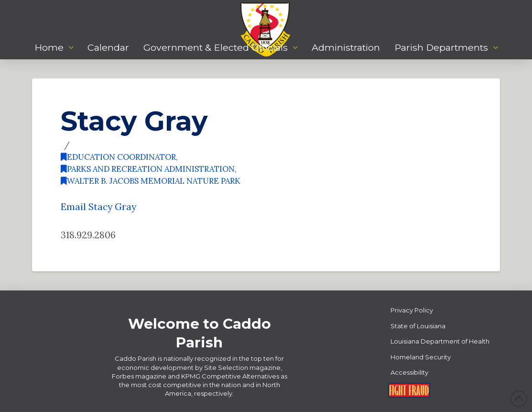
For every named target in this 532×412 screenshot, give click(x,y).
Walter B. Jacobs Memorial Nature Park (151, 181)
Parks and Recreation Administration (148, 169)
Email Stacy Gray (98, 206)
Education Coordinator (118, 157)
